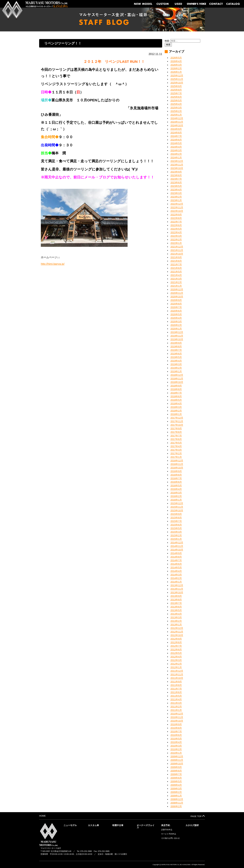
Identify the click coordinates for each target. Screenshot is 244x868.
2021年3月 (176, 279)
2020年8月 (176, 304)
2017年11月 (177, 421)
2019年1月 (176, 371)
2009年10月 (177, 764)
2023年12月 (177, 161)
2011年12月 (177, 671)
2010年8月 (176, 728)
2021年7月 (176, 264)
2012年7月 (176, 646)
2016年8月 (176, 475)
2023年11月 (177, 165)
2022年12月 (177, 204)
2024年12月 (177, 118)
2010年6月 (176, 735)
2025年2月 (176, 111)
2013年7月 (176, 603)
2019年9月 (176, 343)
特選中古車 (118, 825)
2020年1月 (176, 329)
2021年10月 (177, 254)
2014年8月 (176, 557)
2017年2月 (176, 453)
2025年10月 (177, 83)
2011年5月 (176, 696)
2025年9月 (176, 86)
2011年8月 (176, 685)
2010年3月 (176, 746)
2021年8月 (176, 261)
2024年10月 (177, 125)
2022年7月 (176, 222)
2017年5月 (176, 443)
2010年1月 (176, 753)
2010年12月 (177, 714)
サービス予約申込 (169, 834)
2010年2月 (176, 749)
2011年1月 (176, 710)
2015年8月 (176, 518)
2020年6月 (176, 311)
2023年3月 (176, 193)
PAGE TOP (198, 816)
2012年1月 (176, 667)
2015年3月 (176, 532)
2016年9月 (176, 471)
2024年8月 (176, 133)
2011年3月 (176, 703)
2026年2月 (176, 68)
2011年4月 (176, 699)
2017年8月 (176, 432)
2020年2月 (176, 325)
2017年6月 (176, 439)
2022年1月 (176, 243)
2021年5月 (176, 272)
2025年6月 (176, 97)
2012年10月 (177, 635)
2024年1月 (176, 158)
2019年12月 (177, 332)
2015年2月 (176, 535)
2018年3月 (176, 407)
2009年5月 (176, 781)
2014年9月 (176, 553)
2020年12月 (177, 289)
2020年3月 (176, 322)
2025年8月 (176, 90)
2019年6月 (176, 354)
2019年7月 (176, 350)
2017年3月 (176, 450)
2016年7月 (176, 478)
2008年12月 (177, 799)
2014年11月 (177, 546)
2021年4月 (176, 275)
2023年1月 (176, 200)
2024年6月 (176, 140)
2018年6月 (176, 396)
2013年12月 (177, 585)
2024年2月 (176, 154)
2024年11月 (177, 122)
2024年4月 (176, 147)
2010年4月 (176, 742)
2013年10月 (177, 592)
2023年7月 (176, 179)
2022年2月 (176, 240)
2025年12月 (177, 76)
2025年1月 (176, 115)
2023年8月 (176, 175)
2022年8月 (176, 218)
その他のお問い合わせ (170, 838)
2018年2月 (176, 411)
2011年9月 (176, 682)
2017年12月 (177, 418)
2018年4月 (176, 404)
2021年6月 (176, 268)
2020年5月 (176, 314)
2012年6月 (176, 650)
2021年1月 (176, 286)
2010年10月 (177, 721)
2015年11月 (177, 507)
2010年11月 (177, 717)
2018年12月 (177, 375)
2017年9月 (176, 428)
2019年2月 (176, 368)
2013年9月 (176, 596)
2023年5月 (176, 186)
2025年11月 (177, 79)
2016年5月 (176, 486)
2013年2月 (176, 621)
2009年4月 (176, 785)
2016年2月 (176, 496)
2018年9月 (176, 386)
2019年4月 (176, 361)
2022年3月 (176, 236)
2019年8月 (176, 346)
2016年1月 (176, 500)
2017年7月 (176, 436)
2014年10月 (177, 550)
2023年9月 (176, 172)
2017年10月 (177, 425)
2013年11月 (177, 589)
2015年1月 (176, 539)
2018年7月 (176, 393)
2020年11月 (177, 293)
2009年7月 (176, 774)
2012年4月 (176, 657)
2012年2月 (176, 664)
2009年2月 (176, 792)
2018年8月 (176, 389)
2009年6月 (176, 778)
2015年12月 (177, 503)
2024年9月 (176, 129)
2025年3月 (176, 108)
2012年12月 (177, 628)
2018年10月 (177, 382)
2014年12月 (177, 543)
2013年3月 (176, 617)
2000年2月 (176, 806)
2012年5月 (176, 653)
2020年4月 (176, 318)
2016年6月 (176, 482)
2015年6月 (176, 525)
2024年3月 (176, 150)
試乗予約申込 (167, 830)
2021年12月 (177, 247)
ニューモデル (70, 825)
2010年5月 (176, 739)
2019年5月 (176, 357)
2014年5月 (176, 568)
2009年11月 (177, 760)
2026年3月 (176, 65)
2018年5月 (176, 400)
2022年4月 (176, 232)
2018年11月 (177, 379)
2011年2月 (176, 707)
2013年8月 (176, 600)
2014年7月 (176, 560)
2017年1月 (176, 457)
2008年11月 (177, 803)
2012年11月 (177, 632)
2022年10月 (177, 211)
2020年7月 (176, 307)
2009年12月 (177, 756)
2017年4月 (176, 446)
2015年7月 (176, 521)
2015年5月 (176, 528)
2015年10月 (177, 510)
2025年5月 (176, 100)
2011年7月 (176, 689)
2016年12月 (177, 461)
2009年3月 (176, 789)
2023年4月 (176, 190)
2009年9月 (176, 767)
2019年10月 (177, 339)
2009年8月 (176, 771)
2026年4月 (176, 61)
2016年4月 (176, 489)
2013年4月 (176, 614)
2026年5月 (176, 58)
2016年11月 (177, 464)
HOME (42, 816)
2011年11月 (177, 674)
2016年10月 (177, 468)
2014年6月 (176, 564)
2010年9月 (176, 724)
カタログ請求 (192, 825)
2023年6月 (176, 182)
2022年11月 (177, 207)
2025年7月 (176, 93)
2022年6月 (176, 225)
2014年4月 (176, 571)
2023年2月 (176, 197)
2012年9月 (176, 639)
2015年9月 (176, 514)
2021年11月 (177, 250)
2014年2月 (176, 578)
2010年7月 (176, 732)
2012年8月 (176, 642)
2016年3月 (176, 493)
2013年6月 (176, 607)
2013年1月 (176, 625)
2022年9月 (176, 215)
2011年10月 (177, 678)
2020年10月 (177, 297)
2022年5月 (176, 229)
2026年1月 (176, 72)
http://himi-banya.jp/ (53, 264)
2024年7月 (176, 136)
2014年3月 (176, 575)
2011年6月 (176, 692)
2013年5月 (176, 610)
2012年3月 (176, 660)
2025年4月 (176, 104)
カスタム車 (93, 825)
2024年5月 (176, 143)
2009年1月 (176, 796)
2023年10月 (177, 168)
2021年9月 (176, 257)
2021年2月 (176, 282)
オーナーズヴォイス (146, 826)
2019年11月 (177, 336)
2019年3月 (176, 364)
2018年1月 (176, 414)
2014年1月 (176, 582)
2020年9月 (176, 300)
